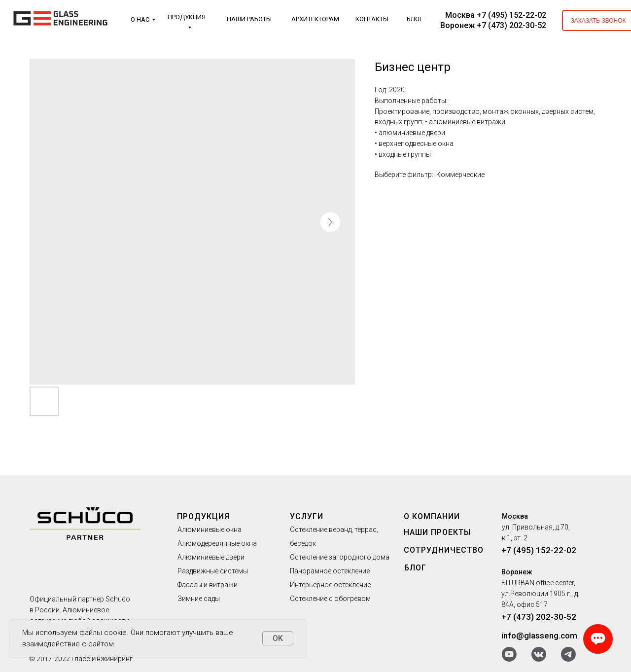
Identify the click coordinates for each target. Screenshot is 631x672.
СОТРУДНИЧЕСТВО (444, 550)
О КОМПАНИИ (432, 516)
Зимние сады (199, 599)
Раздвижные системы (213, 571)
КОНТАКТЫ (372, 19)
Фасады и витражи (208, 585)
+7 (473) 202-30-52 (539, 617)
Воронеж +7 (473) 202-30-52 (493, 25)
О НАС (140, 19)
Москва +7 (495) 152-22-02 (496, 15)
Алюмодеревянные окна (217, 543)
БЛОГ (415, 19)
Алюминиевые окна (210, 530)
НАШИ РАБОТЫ (249, 19)
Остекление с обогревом (330, 599)
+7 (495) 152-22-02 (539, 550)
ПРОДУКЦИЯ (187, 17)
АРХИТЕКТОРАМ (315, 19)
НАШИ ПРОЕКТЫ (437, 532)
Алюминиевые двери (211, 557)
